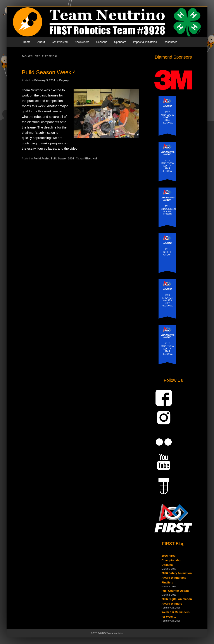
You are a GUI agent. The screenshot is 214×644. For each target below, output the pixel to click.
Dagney (64, 80)
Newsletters (82, 42)
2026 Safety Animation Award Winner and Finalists (177, 578)
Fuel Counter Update (176, 591)
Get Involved (60, 42)
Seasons (102, 42)
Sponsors (120, 42)
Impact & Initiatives (145, 42)
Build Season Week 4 (49, 72)
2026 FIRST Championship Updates (171, 560)
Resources (171, 42)
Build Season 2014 (62, 159)
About (41, 42)
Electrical (91, 159)
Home (27, 42)
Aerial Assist (41, 159)
